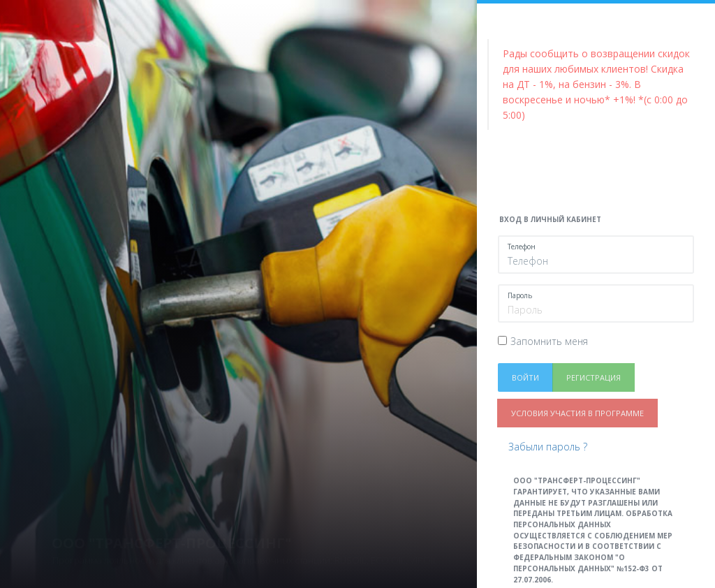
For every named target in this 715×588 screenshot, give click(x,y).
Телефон (522, 247)
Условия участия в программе (577, 413)
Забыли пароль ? (548, 447)
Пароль (520, 295)
